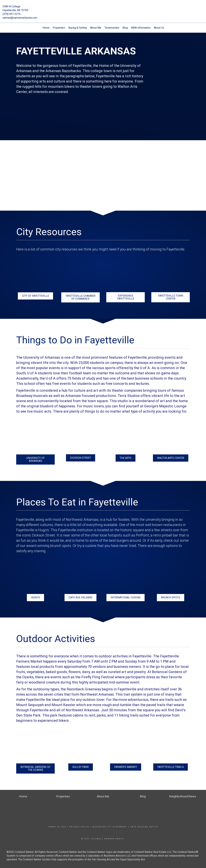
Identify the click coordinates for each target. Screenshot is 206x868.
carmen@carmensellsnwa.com (20, 18)
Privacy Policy (79, 827)
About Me (96, 28)
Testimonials (112, 28)
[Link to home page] (103, 9)
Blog (125, 28)
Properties (59, 28)
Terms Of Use (57, 827)
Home (46, 28)
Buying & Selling (78, 28)
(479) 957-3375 (11, 14)
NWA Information (141, 28)
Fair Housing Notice (144, 827)
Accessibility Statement (110, 827)
